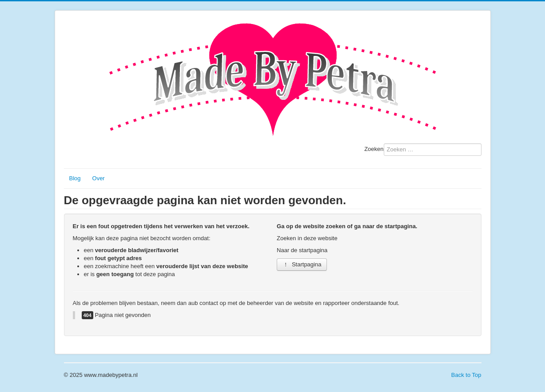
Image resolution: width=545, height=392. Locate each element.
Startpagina (302, 264)
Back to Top (466, 375)
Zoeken (374, 149)
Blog (75, 178)
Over (99, 178)
